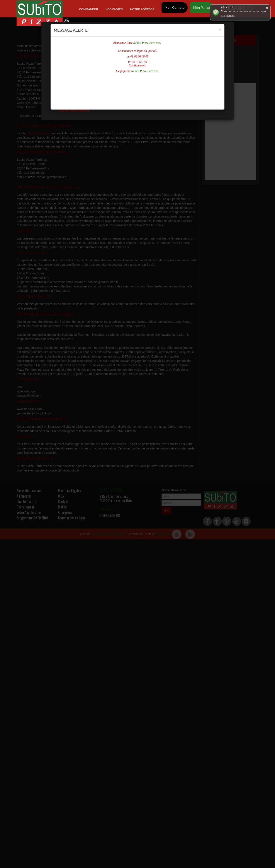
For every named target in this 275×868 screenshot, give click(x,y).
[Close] (220, 29)
